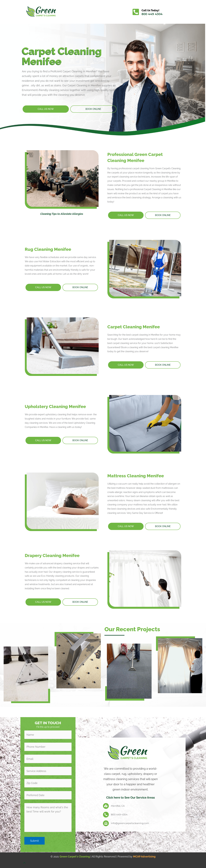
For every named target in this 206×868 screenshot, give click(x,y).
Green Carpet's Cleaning (75, 857)
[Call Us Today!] (136, 12)
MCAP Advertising (144, 857)
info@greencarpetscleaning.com (130, 823)
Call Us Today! (150, 10)
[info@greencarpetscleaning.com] (106, 823)
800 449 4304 (152, 14)
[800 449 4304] (106, 815)
